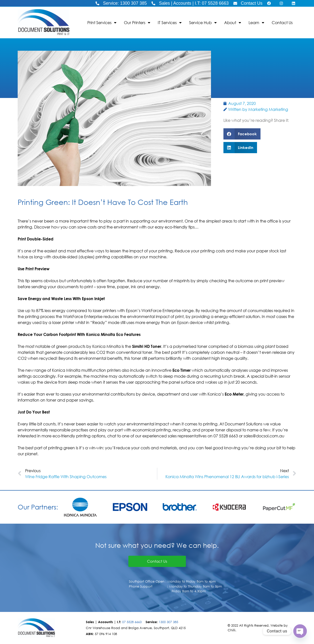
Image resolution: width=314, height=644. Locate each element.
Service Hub (203, 23)
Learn (256, 23)
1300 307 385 (168, 622)
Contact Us (282, 23)
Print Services (102, 23)
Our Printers (137, 23)
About (233, 23)
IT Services (170, 23)
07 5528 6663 (132, 622)
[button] (242, 134)
